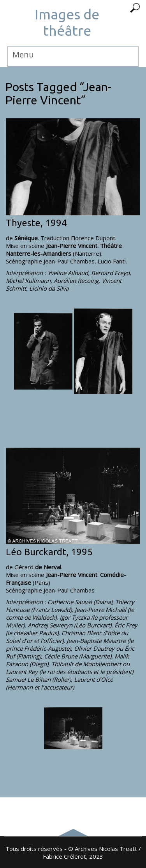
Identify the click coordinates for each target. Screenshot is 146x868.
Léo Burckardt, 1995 (49, 552)
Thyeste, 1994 (36, 223)
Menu (23, 55)
